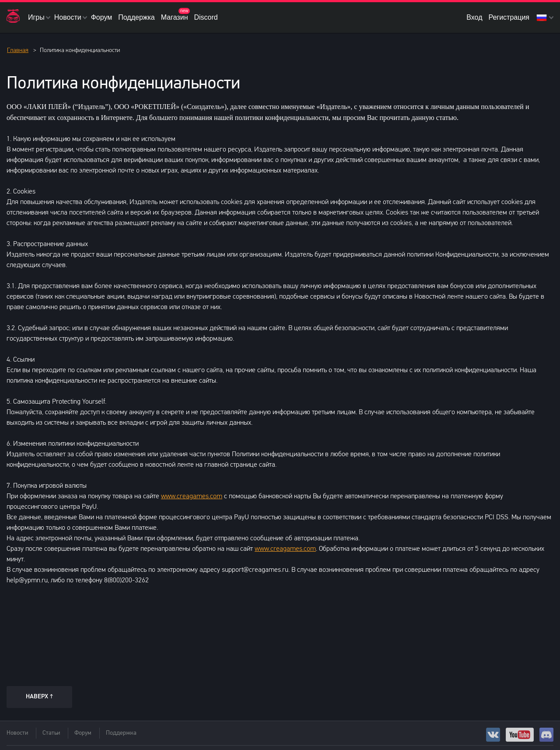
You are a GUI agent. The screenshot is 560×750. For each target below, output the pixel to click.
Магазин (175, 17)
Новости (68, 17)
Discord (206, 17)
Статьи (51, 733)
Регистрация (509, 17)
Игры (36, 17)
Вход (474, 17)
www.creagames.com (192, 496)
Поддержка (136, 17)
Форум (102, 17)
